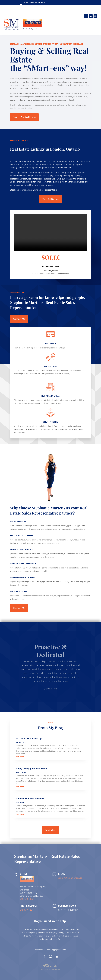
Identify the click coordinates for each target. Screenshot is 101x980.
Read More (50, 830)
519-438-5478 (27, 899)
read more (20, 756)
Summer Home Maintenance (30, 799)
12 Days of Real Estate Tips (29, 739)
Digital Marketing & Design (50, 969)
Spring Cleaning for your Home (31, 769)
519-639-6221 (27, 910)
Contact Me (19, 319)
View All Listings (50, 199)
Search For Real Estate (24, 117)
